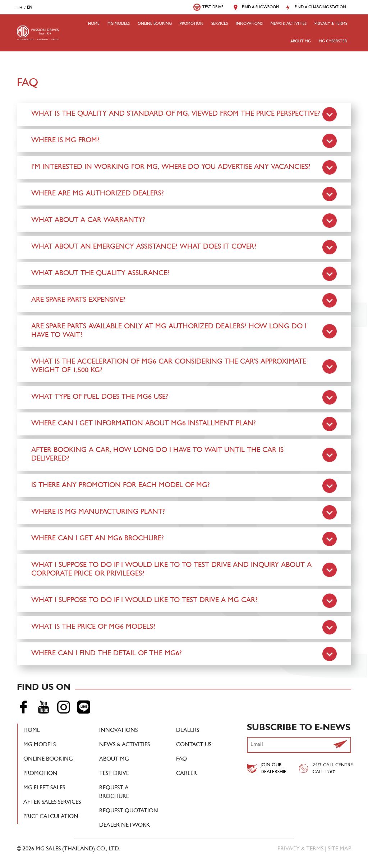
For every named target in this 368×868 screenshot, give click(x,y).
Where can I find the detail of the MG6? (107, 654)
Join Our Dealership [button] (273, 769)
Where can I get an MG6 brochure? (98, 539)
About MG (114, 759)
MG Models (40, 745)
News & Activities (125, 745)
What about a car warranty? (88, 221)
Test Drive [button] (213, 8)
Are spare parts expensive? (78, 300)
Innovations (118, 731)
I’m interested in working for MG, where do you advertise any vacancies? (171, 167)
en (30, 8)
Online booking (155, 24)
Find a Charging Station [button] (320, 8)
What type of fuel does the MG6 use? (100, 397)
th (20, 8)
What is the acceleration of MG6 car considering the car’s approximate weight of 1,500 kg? (169, 366)
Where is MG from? (65, 141)
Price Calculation (51, 817)
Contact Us (194, 745)
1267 (330, 772)
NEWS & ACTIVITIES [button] (289, 24)
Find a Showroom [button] (261, 8)
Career (187, 774)
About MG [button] (301, 42)
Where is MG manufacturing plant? (98, 512)
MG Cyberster (333, 42)
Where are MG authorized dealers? (98, 194)
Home (94, 24)
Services (220, 24)
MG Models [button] (119, 24)
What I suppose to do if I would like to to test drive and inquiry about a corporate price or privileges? (171, 570)
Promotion (192, 24)
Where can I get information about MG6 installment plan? (144, 424)
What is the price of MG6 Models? (93, 627)
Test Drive (114, 774)
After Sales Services (52, 803)
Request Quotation (129, 811)
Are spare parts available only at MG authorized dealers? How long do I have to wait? (169, 331)
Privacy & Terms (331, 24)
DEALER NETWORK (125, 826)
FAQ (181, 759)
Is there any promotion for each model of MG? (121, 486)
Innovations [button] (249, 24)
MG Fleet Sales (44, 788)
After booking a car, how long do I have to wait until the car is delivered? (157, 455)
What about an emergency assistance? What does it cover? (144, 247)
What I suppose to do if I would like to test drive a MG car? (144, 601)
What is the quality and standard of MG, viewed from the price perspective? (176, 114)
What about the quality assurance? (100, 274)
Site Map (339, 849)
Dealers (188, 731)
